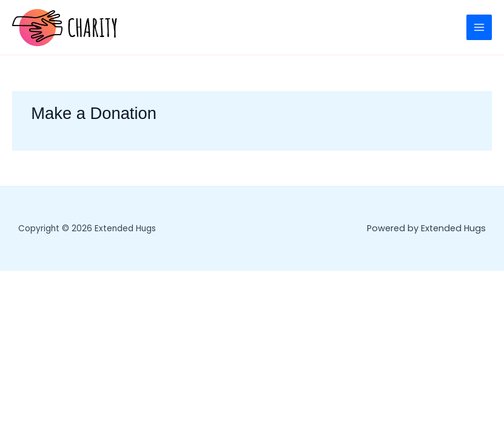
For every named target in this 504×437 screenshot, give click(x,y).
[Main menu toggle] (479, 27)
